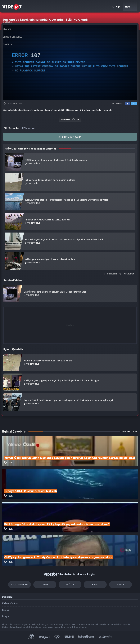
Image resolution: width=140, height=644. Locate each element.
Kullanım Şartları (10, 603)
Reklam (6, 610)
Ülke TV (69, 637)
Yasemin (105, 637)
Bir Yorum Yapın (70, 137)
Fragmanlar (20, 585)
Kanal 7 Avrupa (57, 637)
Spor (95, 585)
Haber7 (86, 637)
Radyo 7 (45, 637)
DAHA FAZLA (130, 431)
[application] (70, 62)
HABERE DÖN (127, 274)
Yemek (120, 585)
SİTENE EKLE (110, 274)
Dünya (45, 585)
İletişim (6, 617)
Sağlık (70, 585)
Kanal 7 (31, 637)
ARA (116, 7)
